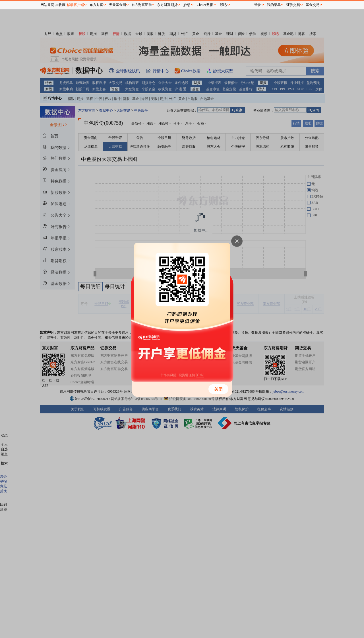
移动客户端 (75, 5)
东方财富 (96, 5)
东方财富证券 (142, 5)
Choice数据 (205, 5)
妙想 (187, 5)
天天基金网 (117, 5)
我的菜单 (274, 5)
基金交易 (313, 5)
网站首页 (47, 5)
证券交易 (293, 5)
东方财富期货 (167, 5)
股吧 (223, 5)
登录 (257, 5)
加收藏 (60, 5)
